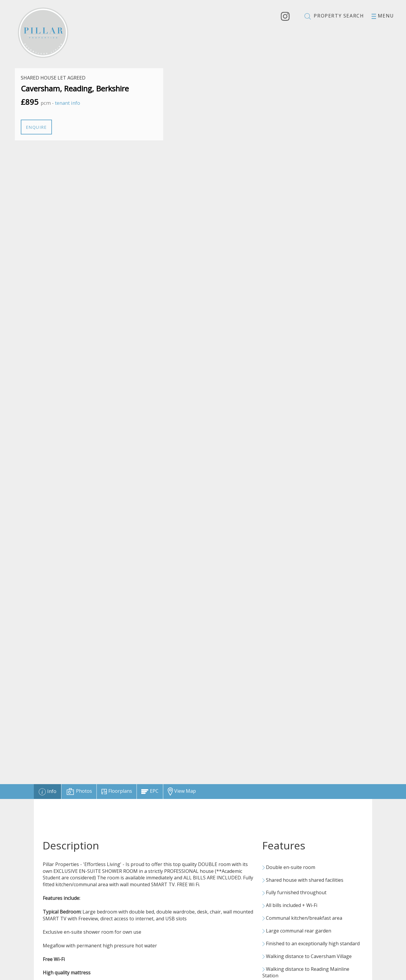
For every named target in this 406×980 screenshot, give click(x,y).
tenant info (68, 103)
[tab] (47, 792)
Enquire (36, 127)
